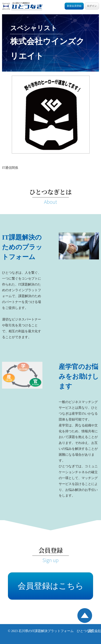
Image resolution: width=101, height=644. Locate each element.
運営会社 (94, 631)
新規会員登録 (74, 6)
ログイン (92, 6)
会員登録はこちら (51, 586)
